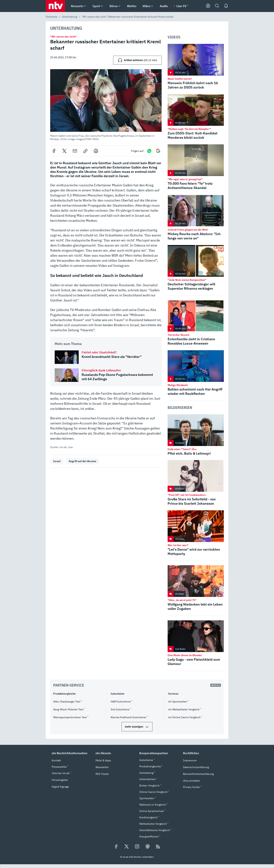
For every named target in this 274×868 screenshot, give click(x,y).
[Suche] (217, 6)
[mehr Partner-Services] (137, 727)
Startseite (52, 17)
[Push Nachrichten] (226, 6)
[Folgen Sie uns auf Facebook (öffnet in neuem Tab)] (116, 847)
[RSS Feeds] (158, 847)
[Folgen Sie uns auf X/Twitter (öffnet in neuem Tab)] (127, 847)
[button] (106, 105)
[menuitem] (85, 6)
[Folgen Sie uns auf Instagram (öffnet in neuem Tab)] (137, 847)
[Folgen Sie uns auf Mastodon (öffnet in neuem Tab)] (148, 847)
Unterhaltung (69, 17)
